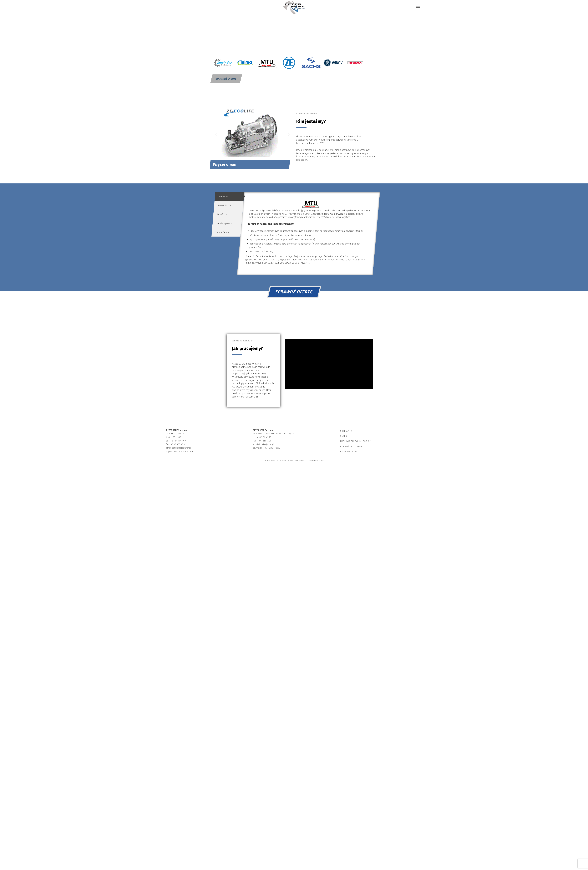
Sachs (344, 436)
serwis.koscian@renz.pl (263, 444)
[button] (216, 135)
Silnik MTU (346, 431)
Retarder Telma (349, 452)
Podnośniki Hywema (351, 446)
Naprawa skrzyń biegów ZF (355, 441)
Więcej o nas (225, 164)
